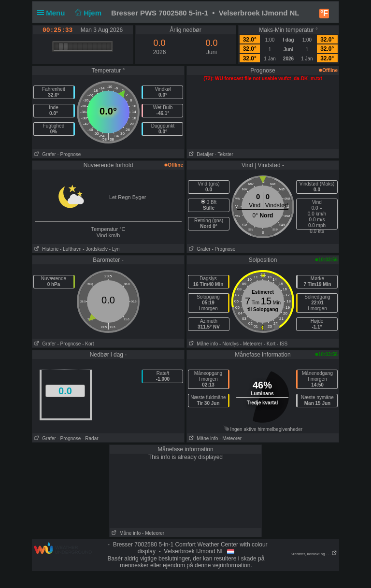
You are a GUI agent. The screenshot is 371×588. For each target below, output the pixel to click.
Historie (45, 249)
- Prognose (69, 154)
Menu (53, 13)
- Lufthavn (71, 249)
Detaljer (200, 154)
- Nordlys (229, 344)
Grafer (44, 154)
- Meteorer (251, 344)
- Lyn (114, 249)
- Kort (88, 344)
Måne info (202, 344)
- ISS (282, 344)
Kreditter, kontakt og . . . (314, 554)
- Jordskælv (95, 249)
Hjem (87, 13)
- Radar (90, 438)
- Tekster (224, 154)
